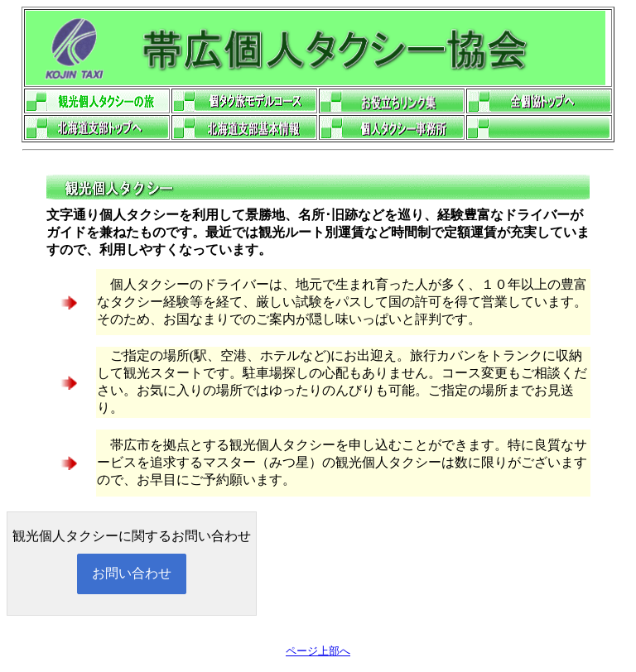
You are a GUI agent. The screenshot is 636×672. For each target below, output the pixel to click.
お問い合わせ (132, 573)
